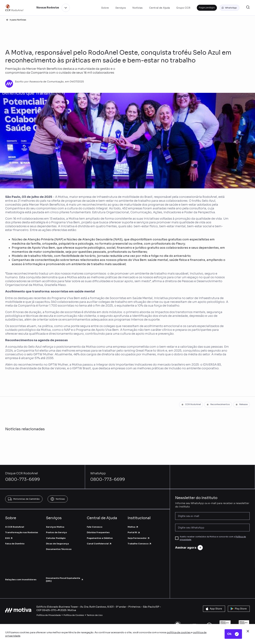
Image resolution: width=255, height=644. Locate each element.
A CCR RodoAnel (15, 527)
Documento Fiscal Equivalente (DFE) (65, 580)
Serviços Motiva (55, 527)
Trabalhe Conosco (140, 544)
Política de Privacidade (49, 615)
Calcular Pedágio (56, 538)
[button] (229, 8)
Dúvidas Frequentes (98, 532)
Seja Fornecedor (139, 538)
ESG (9, 538)
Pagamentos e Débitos (100, 538)
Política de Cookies (74, 615)
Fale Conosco (95, 527)
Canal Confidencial (99, 544)
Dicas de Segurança (57, 544)
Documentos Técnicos (59, 549)
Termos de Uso (95, 615)
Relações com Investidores (21, 580)
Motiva (133, 527)
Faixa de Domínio (15, 544)
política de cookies (179, 632)
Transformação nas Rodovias (22, 532)
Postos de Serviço (56, 532)
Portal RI (134, 532)
